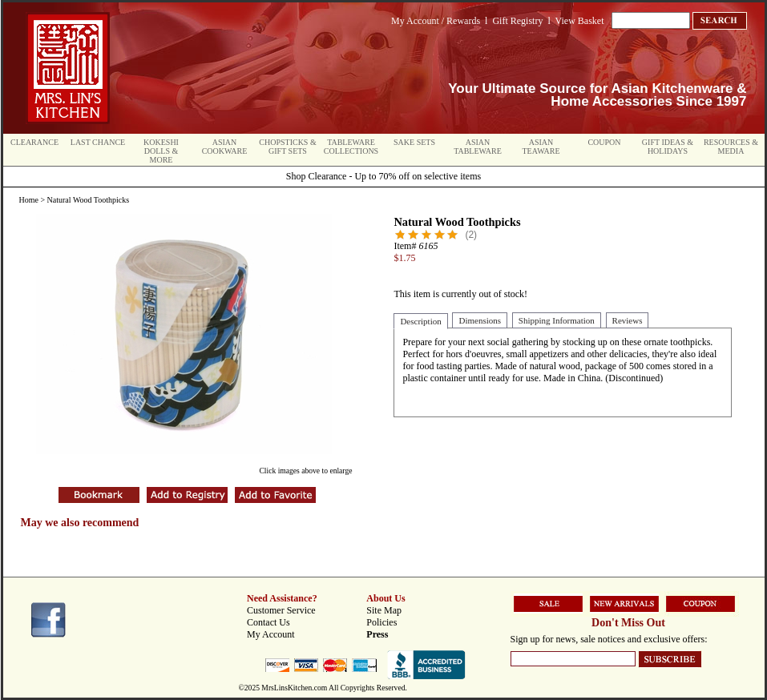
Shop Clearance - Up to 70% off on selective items (383, 176)
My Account (271, 634)
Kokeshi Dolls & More (161, 151)
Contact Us (268, 622)
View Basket (580, 21)
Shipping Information (557, 320)
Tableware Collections (351, 147)
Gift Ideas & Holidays (668, 147)
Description (420, 321)
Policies (381, 622)
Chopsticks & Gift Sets (287, 147)
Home (29, 200)
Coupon (604, 142)
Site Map (384, 610)
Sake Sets (414, 142)
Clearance (34, 142)
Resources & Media (731, 147)
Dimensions (480, 320)
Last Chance (98, 142)
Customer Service (281, 610)
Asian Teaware (541, 147)
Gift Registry (517, 21)
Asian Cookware (225, 147)
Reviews (628, 320)
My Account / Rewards (436, 21)
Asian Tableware (478, 147)
